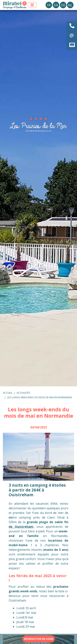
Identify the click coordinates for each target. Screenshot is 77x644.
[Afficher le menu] (32, 5)
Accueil (8, 393)
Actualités (23, 393)
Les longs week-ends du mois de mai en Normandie (40, 397)
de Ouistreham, (22, 527)
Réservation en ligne (39, 639)
